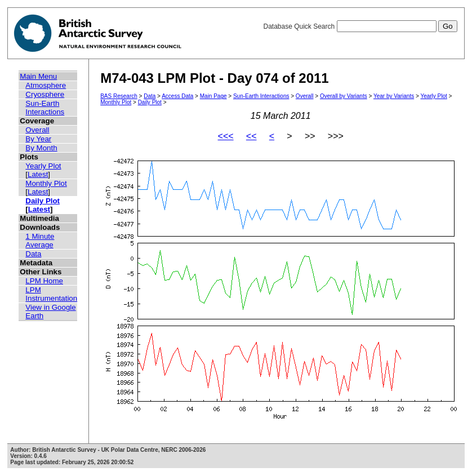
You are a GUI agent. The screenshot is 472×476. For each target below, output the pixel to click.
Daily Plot (43, 201)
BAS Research (119, 96)
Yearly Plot (43, 166)
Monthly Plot (46, 183)
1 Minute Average (40, 241)
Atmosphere (46, 85)
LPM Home (44, 281)
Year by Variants (394, 96)
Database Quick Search (360, 26)
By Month (41, 148)
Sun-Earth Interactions (45, 108)
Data (33, 254)
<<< (226, 136)
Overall (37, 130)
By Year (38, 139)
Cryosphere (45, 94)
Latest (38, 174)
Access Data (177, 96)
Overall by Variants (344, 96)
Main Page (213, 96)
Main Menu (38, 76)
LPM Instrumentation (51, 294)
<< (251, 136)
